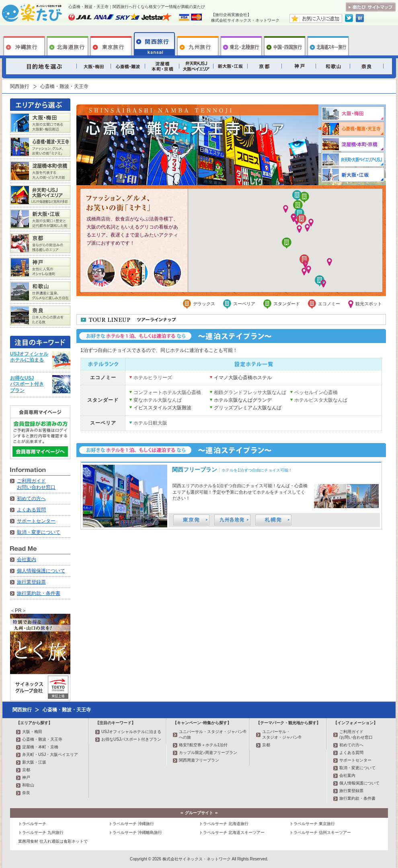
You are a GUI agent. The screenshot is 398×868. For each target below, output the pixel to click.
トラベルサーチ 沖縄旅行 (131, 824)
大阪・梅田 (93, 66)
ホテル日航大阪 (150, 423)
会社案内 (27, 560)
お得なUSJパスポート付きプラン (27, 384)
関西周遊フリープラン (199, 760)
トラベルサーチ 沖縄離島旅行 (135, 832)
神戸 (298, 66)
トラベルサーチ (32, 824)
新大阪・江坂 (230, 66)
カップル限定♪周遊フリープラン (208, 753)
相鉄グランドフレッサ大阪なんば (250, 392)
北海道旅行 (68, 44)
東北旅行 (241, 44)
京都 (264, 66)
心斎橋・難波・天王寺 (128, 66)
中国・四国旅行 (285, 44)
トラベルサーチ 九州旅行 (41, 832)
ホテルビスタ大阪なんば (321, 400)
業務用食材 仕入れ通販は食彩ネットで (53, 841)
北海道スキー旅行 (328, 44)
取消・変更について (39, 532)
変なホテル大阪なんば (158, 400)
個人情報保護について (41, 571)
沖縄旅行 (24, 44)
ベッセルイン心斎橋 (316, 392)
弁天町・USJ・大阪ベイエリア (196, 66)
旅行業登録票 (31, 582)
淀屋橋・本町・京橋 (162, 66)
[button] (294, 218)
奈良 (367, 66)
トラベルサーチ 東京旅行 (312, 824)
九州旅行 (198, 44)
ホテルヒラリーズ (153, 378)
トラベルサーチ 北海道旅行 (224, 824)
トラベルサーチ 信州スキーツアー (320, 832)
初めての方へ (31, 498)
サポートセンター (36, 521)
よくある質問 (31, 510)
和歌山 (333, 66)
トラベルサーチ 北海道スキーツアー (232, 832)
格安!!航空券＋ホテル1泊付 (203, 745)
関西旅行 (154, 44)
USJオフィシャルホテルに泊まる (29, 357)
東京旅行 (111, 44)
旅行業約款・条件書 (39, 593)
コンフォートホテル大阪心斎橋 (167, 392)
